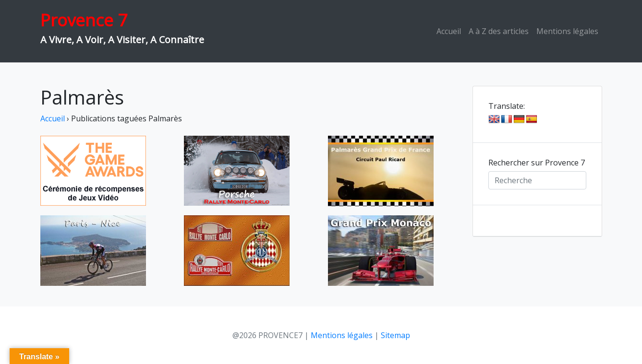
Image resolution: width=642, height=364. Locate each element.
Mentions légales (567, 31)
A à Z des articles (499, 31)
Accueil (449, 31)
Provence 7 (84, 20)
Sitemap (395, 335)
